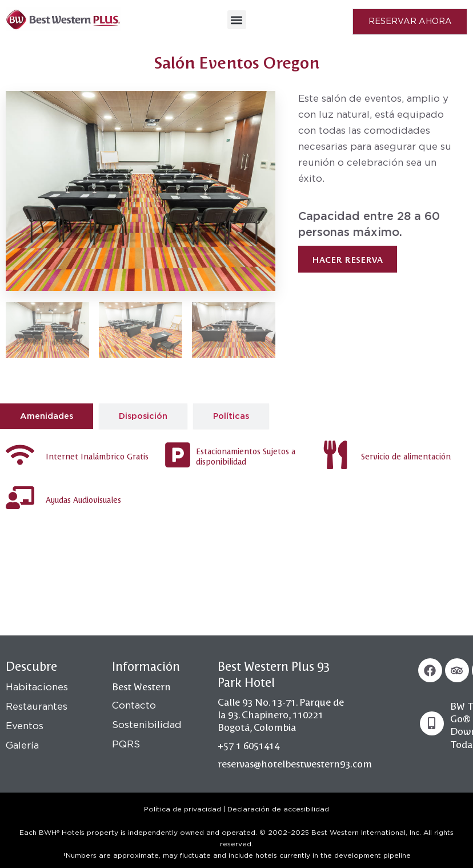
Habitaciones (37, 687)
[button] (237, 20)
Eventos (25, 726)
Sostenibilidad (147, 725)
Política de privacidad (183, 809)
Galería (22, 745)
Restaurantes (37, 707)
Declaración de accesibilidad (278, 809)
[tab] (47, 416)
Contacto (134, 705)
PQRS (126, 744)
